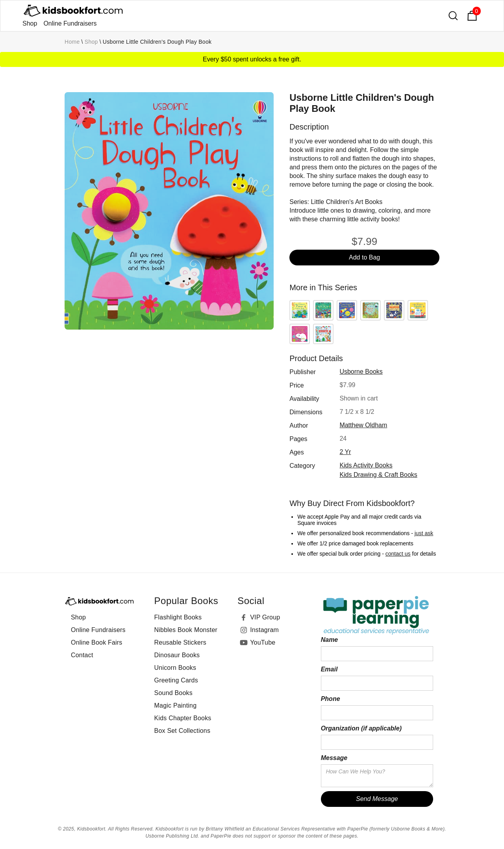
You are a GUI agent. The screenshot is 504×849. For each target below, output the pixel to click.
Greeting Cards (176, 680)
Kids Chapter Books (183, 718)
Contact (82, 655)
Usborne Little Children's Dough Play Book (157, 42)
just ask (424, 533)
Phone (331, 699)
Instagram (264, 630)
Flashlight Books (178, 617)
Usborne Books (361, 372)
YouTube (263, 642)
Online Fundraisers (70, 23)
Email (329, 669)
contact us (398, 554)
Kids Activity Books (366, 465)
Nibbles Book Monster (186, 630)
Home (72, 42)
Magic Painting (176, 705)
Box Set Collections (183, 731)
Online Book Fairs (97, 642)
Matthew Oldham (363, 425)
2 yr (345, 452)
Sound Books (173, 693)
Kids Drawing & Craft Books (378, 475)
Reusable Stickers (180, 642)
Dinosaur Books (177, 655)
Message (334, 758)
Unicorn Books (175, 668)
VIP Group (265, 617)
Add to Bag (364, 257)
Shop (30, 23)
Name (330, 640)
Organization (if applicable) (361, 728)
